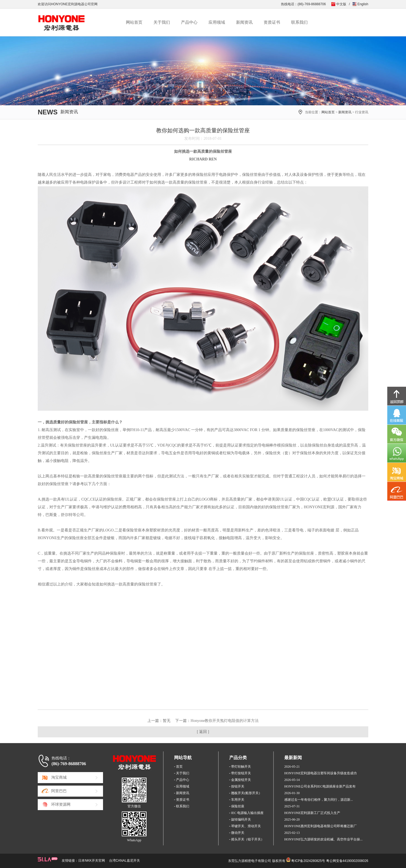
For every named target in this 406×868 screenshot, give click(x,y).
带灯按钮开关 (241, 773)
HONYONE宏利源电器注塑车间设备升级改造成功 (320, 773)
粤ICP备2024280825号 (308, 861)
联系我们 (299, 22)
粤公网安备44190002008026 (347, 861)
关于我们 (162, 22)
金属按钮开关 (241, 780)
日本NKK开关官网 (92, 861)
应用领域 (217, 22)
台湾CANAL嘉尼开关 (124, 861)
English (363, 4)
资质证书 (272, 22)
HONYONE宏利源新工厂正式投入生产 (312, 813)
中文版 (341, 4)
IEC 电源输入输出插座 (247, 813)
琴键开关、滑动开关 (246, 826)
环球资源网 (61, 804)
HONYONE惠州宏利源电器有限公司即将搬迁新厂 (320, 826)
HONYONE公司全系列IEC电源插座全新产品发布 (320, 786)
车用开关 (238, 800)
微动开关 (238, 833)
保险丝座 (238, 806)
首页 (179, 767)
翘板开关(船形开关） (247, 793)
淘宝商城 (59, 777)
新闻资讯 (244, 22)
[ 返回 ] (203, 732)
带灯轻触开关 (241, 767)
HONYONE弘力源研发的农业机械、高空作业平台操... (323, 839)
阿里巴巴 (59, 791)
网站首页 (134, 22)
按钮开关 (238, 786)
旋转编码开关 (241, 819)
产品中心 (189, 22)
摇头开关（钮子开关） (248, 839)
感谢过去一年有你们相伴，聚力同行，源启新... (319, 800)
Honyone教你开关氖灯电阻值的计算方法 (225, 721)
